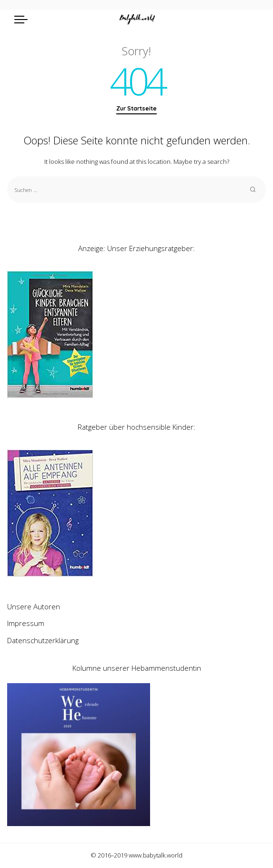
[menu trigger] (23, 19)
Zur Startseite (136, 108)
